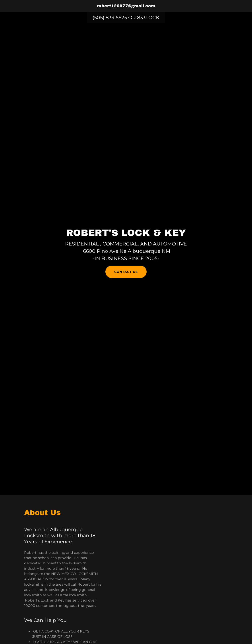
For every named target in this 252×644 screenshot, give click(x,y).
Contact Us (126, 272)
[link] (126, 6)
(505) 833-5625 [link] (110, 18)
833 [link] (141, 18)
